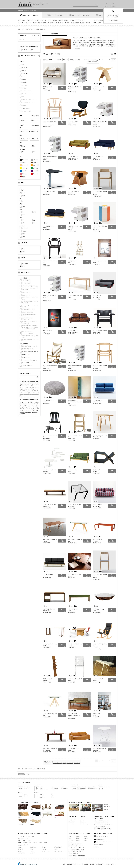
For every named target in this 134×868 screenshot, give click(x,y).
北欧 (21, 384)
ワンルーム (106, 808)
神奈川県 (25, 843)
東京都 (20, 843)
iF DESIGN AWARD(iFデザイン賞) (30, 286)
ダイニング (86, 808)
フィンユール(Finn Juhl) (74, 854)
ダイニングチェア (24, 407)
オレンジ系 (36, 165)
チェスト (29, 404)
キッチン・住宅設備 (85, 23)
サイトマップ (77, 864)
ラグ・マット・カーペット (25, 23)
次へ (113, 60)
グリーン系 (36, 168)
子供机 (33, 410)
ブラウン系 (36, 163)
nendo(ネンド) (72, 840)
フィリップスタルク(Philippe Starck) (76, 850)
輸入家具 (32, 392)
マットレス (26, 794)
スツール (24, 405)
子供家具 (60, 20)
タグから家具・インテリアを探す (78, 816)
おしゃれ (32, 389)
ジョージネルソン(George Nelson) (76, 846)
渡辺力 (78, 838)
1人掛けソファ (28, 412)
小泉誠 (86, 840)
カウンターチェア (30, 409)
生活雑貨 (67, 23)
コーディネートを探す (56, 15)
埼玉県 (30, 843)
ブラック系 (25, 160)
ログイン (106, 5)
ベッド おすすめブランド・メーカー (101, 823)
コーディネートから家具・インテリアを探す (81, 802)
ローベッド (71, 825)
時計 (84, 20)
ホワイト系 (25, 163)
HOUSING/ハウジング (27, 366)
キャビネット (29, 405)
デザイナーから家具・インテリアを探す (79, 834)
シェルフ (35, 405)
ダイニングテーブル (24, 402)
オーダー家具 (26, 392)
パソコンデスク (107, 787)
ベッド (49, 20)
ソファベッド (32, 407)
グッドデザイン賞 (26, 280)
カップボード (83, 823)
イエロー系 (25, 168)
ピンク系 (24, 174)
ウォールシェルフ (84, 825)
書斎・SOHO (107, 806)
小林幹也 (70, 842)
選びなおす (36, 36)
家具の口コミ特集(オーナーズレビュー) (105, 842)
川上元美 (86, 838)
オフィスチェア (64, 788)
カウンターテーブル (82, 788)
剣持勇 (78, 836)
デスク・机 (43, 20)
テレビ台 (42, 794)
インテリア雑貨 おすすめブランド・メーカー (103, 829)
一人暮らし (28, 391)
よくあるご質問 (100, 864)
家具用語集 (96, 847)
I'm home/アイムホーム (28, 363)
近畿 (29, 841)
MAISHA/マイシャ (26, 354)
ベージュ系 (25, 165)
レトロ (34, 384)
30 (48, 761)
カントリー (28, 386)
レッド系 (35, 174)
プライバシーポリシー (110, 864)
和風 (24, 386)
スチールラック (84, 819)
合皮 (34, 220)
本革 (23, 223)
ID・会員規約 (85, 864)
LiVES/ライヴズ (26, 357)
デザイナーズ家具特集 (98, 845)
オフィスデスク (27, 410)
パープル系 (36, 171)
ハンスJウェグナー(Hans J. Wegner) (76, 848)
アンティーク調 (24, 807)
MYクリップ (113, 5)
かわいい (27, 389)
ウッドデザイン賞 (26, 283)
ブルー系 (24, 171)
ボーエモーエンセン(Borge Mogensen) (77, 856)
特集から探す (98, 23)
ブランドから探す (99, 20)
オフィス (106, 809)
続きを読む (77, 49)
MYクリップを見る (114, 20)
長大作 (70, 838)
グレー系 (35, 160)
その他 (24, 176)
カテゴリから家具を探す (25, 782)
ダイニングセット (58, 847)
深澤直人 (86, 836)
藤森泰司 (78, 840)
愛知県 (45, 843)
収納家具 (55, 20)
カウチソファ (27, 787)
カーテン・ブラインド (75, 20)
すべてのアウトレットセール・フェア (26, 836)
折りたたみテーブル (92, 788)
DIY (32, 391)
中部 (24, 841)
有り (34, 152)
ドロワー (82, 821)
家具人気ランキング (101, 839)
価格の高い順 (77, 763)
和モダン (34, 387)
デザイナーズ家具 (72, 819)
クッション (33, 853)
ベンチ (63, 787)
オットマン (42, 788)
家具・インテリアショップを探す (81, 15)
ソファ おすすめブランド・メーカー (101, 821)
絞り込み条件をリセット (32, 56)
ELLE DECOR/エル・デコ (28, 349)
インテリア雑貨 (75, 23)
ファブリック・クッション (57, 23)
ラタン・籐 (26, 394)
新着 (19, 20)
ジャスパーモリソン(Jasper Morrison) (76, 852)
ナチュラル (25, 384)
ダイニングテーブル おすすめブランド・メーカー (104, 825)
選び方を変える (35, 116)
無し (23, 152)
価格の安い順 (70, 763)
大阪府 (35, 843)
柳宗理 (70, 836)
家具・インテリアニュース (102, 836)
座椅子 (31, 402)
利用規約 (92, 864)
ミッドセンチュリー (26, 387)
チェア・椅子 (30, 20)
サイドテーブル (91, 787)
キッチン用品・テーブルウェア (41, 23)
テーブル (37, 20)
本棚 (51, 794)
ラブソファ (22, 414)
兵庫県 (40, 843)
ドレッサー (35, 412)
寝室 (97, 808)
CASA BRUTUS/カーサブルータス (30, 346)
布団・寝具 (45, 849)
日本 (23, 249)
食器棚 (35, 402)
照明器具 (66, 20)
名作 (31, 394)
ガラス (35, 212)
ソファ (24, 20)
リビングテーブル (81, 790)
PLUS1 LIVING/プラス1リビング (30, 360)
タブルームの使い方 (68, 864)
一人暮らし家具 (72, 821)
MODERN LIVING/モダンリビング (30, 352)
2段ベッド (26, 796)
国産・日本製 (25, 264)
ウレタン (24, 231)
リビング (74, 808)
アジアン (24, 815)
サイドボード (71, 823)
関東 (19, 841)
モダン (30, 384)
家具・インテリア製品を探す (31, 15)
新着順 (64, 763)
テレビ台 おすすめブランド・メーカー (102, 827)
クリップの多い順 (58, 763)
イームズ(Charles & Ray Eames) (75, 844)
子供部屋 (106, 805)
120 (52, 761)
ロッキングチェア (54, 790)
